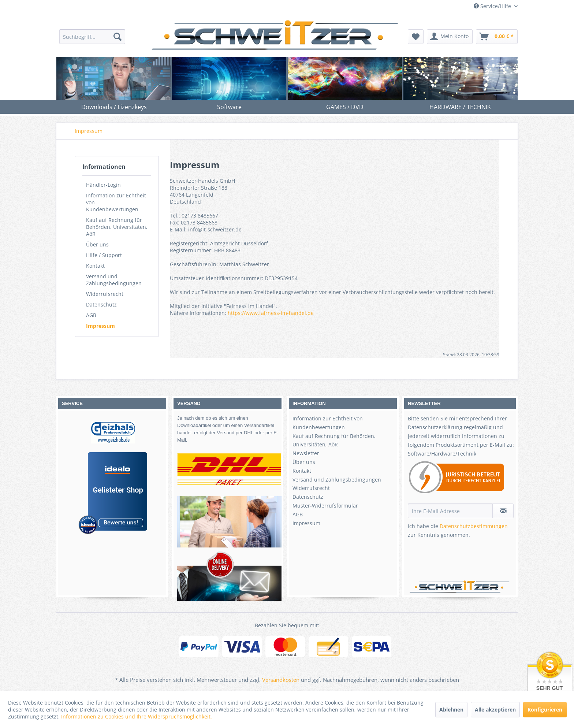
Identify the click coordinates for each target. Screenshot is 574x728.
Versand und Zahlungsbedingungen (114, 280)
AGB (91, 315)
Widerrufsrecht (105, 294)
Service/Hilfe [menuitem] (493, 6)
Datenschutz (101, 304)
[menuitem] (92, 37)
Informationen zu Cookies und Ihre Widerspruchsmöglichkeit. (137, 716)
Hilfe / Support (104, 255)
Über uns (97, 244)
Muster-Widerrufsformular (325, 506)
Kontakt (95, 266)
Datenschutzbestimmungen (474, 526)
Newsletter (306, 453)
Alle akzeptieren (495, 710)
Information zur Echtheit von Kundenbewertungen (116, 202)
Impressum (100, 326)
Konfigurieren (545, 710)
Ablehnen (451, 710)
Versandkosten (281, 680)
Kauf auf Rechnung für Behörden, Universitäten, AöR (117, 227)
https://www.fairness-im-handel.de (271, 313)
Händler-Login (103, 185)
